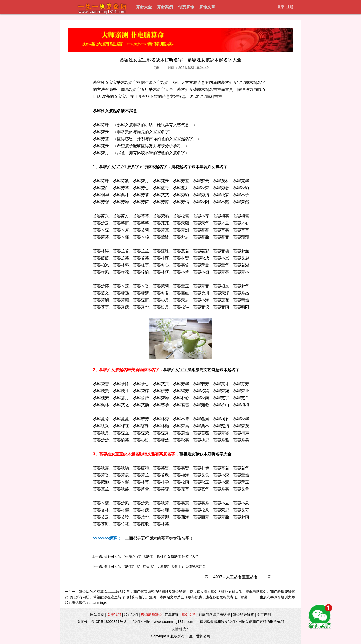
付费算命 (186, 7)
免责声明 (264, 615)
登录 (281, 7)
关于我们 (114, 615)
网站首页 (97, 615)
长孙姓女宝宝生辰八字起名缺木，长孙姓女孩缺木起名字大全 (151, 556)
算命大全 (144, 7)
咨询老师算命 (151, 615)
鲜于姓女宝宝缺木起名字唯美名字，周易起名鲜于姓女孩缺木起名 (155, 566)
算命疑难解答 (243, 615)
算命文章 (207, 7)
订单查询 (172, 615)
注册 (290, 7)
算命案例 (165, 7)
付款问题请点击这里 (214, 615)
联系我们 (131, 615)
